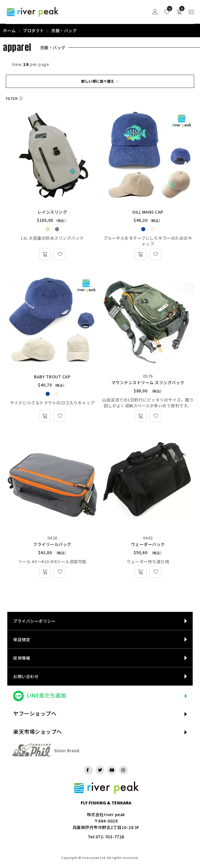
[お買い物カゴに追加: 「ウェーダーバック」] (141, 572)
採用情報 (22, 658)
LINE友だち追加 (46, 695)
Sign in (155, 12)
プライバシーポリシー (34, 621)
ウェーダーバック (148, 544)
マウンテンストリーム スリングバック (148, 382)
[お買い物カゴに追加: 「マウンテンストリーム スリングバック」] (141, 416)
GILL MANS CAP (148, 212)
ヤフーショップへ (35, 713)
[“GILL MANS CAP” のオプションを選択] (141, 254)
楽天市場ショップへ (38, 731)
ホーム (9, 30)
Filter (12, 98)
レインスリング (52, 212)
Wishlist (168, 8)
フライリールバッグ (52, 544)
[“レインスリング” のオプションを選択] (45, 254)
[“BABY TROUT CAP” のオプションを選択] (45, 416)
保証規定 (22, 639)
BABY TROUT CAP (52, 377)
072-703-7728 (110, 837)
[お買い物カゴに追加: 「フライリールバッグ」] (45, 572)
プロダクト (33, 30)
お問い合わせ (26, 676)
